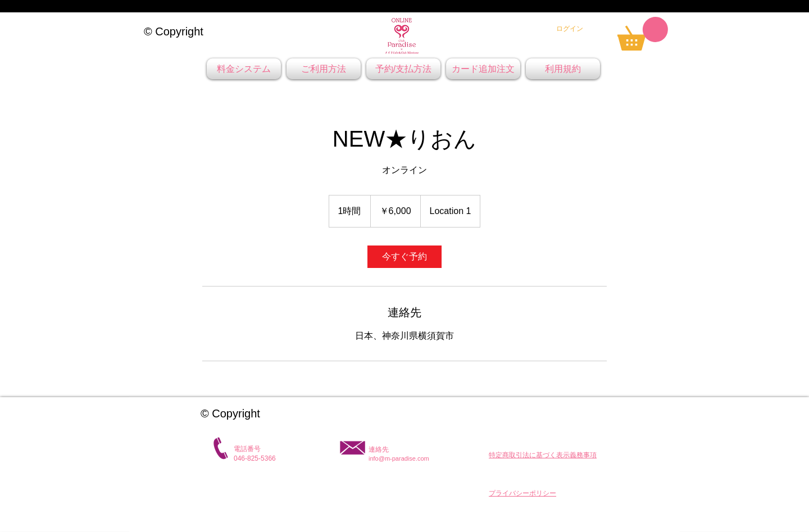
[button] (543, 455)
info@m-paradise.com (399, 458)
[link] (643, 34)
